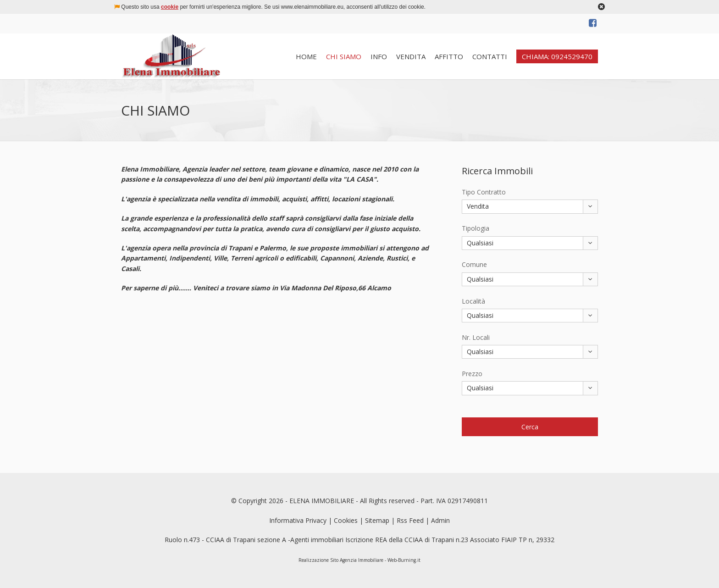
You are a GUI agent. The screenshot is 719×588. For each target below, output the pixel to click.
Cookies (346, 520)
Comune (474, 264)
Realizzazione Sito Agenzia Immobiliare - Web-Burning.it (359, 560)
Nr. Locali (476, 337)
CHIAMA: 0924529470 (557, 56)
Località (473, 301)
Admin (440, 520)
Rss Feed (410, 520)
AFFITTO (449, 56)
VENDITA (411, 56)
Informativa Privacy (298, 520)
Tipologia (476, 228)
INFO (379, 56)
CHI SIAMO (344, 56)
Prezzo (472, 374)
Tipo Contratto (484, 192)
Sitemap (377, 520)
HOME (306, 56)
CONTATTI (490, 56)
